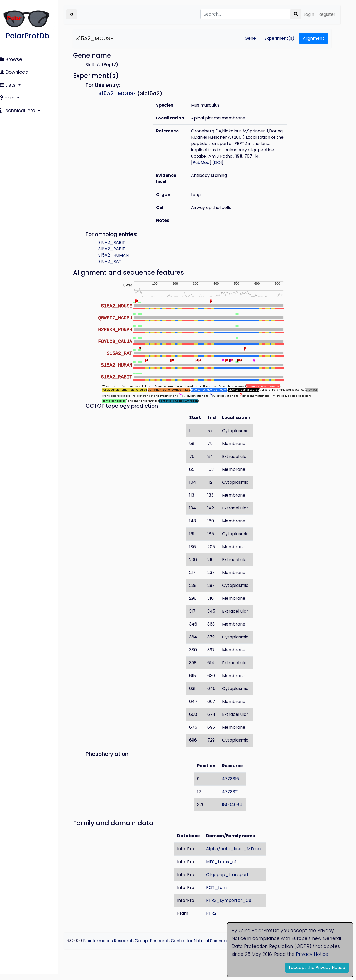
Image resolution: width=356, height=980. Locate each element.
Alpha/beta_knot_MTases (238, 855)
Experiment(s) (279, 38)
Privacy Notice (312, 954)
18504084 (236, 811)
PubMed (207, 169)
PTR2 (215, 919)
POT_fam (220, 894)
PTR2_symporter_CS (233, 906)
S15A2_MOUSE (102, 38)
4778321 (234, 798)
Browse (14, 59)
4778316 (234, 785)
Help (11, 96)
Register (327, 14)
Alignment (313, 38)
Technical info (21, 108)
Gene (250, 38)
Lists (11, 83)
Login (309, 14)
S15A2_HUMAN (121, 261)
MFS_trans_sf (225, 868)
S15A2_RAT (117, 268)
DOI (223, 169)
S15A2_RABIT (119, 249)
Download (17, 71)
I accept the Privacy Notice (317, 967)
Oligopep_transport (231, 881)
